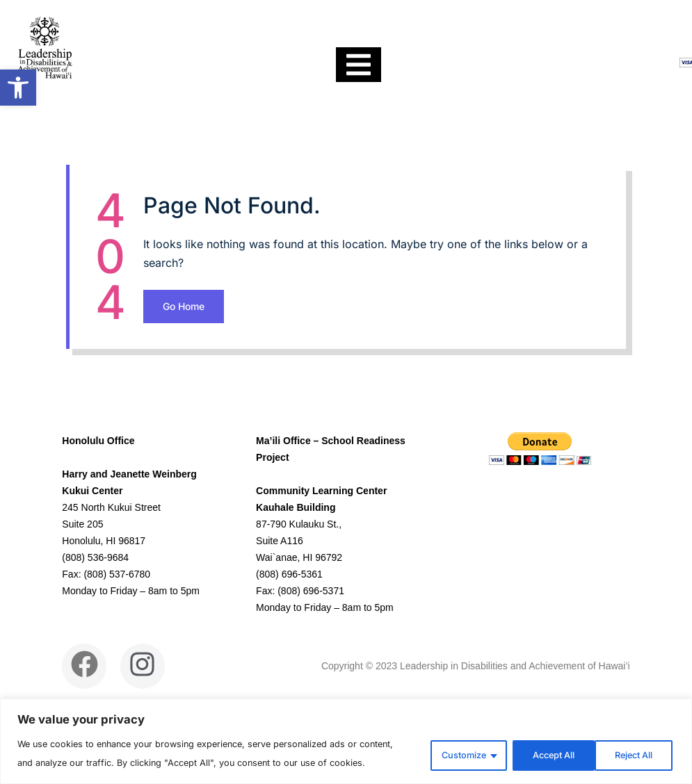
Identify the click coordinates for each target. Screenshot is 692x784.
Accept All (630, 743)
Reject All (538, 743)
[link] (18, 88)
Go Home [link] (314, 381)
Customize (444, 743)
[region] (346, 732)
